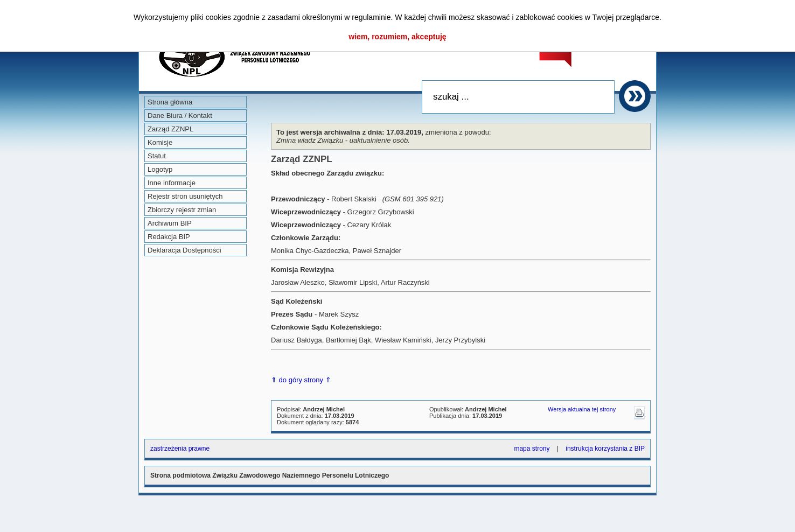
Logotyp (160, 169)
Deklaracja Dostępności (184, 250)
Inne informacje (172, 183)
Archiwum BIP (170, 223)
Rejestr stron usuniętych (185, 196)
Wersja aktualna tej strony (582, 409)
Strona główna (170, 102)
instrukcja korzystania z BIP (605, 449)
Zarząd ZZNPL (170, 129)
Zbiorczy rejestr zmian (182, 210)
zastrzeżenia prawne (180, 449)
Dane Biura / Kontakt (180, 115)
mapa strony (532, 449)
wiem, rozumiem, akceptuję (397, 37)
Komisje (160, 142)
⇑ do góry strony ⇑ (301, 380)
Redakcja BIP (169, 237)
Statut (157, 156)
